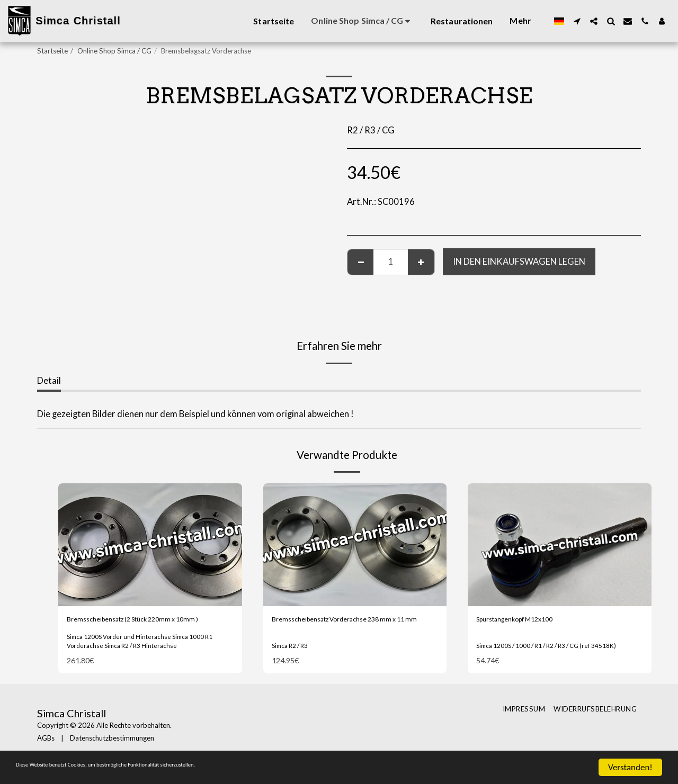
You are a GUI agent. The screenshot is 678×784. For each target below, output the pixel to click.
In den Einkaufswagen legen (519, 262)
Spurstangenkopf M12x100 (530, 621)
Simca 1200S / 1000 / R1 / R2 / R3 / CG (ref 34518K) (558, 655)
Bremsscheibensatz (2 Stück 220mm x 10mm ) (141, 628)
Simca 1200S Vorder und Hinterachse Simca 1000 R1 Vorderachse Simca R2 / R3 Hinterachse (149, 658)
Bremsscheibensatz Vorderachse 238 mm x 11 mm (353, 628)
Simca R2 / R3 (293, 655)
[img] (150, 544)
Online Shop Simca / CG (114, 51)
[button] (577, 21)
